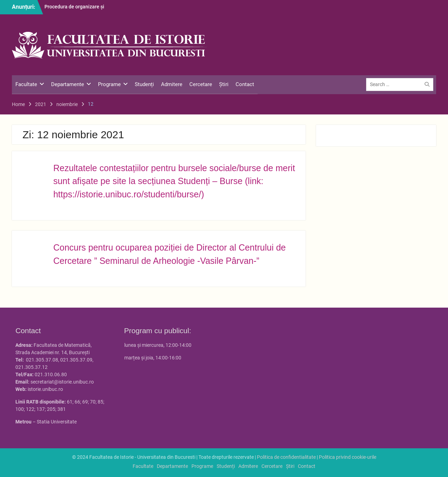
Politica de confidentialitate (286, 457)
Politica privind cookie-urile (348, 457)
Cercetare (201, 84)
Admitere (172, 84)
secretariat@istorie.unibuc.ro (62, 382)
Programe (109, 84)
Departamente (68, 84)
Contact (245, 84)
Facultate (26, 84)
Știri (224, 84)
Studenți (144, 84)
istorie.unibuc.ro (45, 389)
